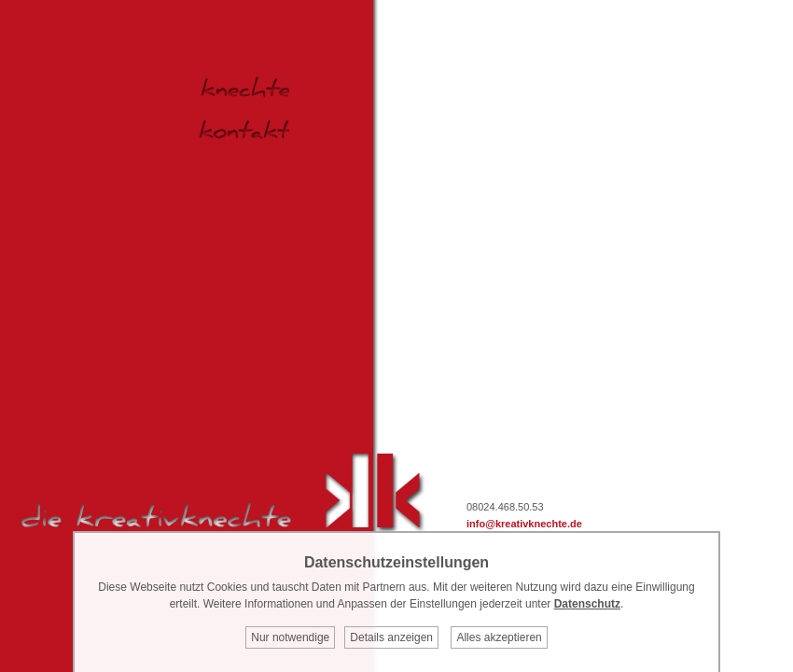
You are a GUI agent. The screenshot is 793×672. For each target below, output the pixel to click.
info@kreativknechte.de (524, 524)
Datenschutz (587, 604)
